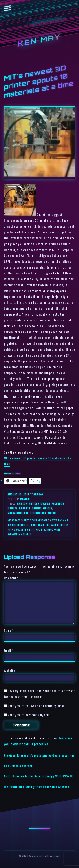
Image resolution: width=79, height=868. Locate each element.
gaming (37, 508)
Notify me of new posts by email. (30, 715)
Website (9, 671)
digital (45, 504)
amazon (22, 504)
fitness (13, 508)
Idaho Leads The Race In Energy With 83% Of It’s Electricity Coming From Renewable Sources (38, 530)
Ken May (40, 40)
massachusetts (18, 513)
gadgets (25, 508)
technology (38, 513)
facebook (58, 504)
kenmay (38, 494)
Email (9, 650)
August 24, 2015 (19, 494)
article (34, 504)
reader (25, 499)
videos (52, 513)
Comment (11, 578)
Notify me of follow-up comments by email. (37, 706)
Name (9, 630)
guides (48, 508)
